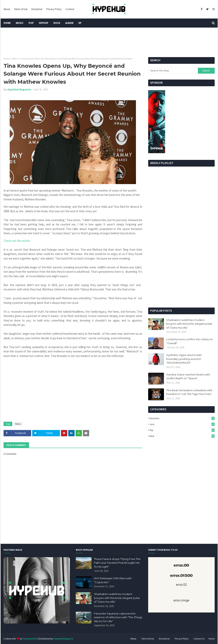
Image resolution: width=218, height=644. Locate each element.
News (15, 59)
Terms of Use (21, 9)
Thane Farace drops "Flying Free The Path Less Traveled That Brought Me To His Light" (117, 563)
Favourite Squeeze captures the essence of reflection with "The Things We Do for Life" (118, 617)
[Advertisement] (181, 274)
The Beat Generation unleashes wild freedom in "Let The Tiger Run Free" (189, 392)
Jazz (182, 424)
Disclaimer (37, 9)
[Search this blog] (173, 71)
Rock (182, 436)
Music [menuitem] (20, 23)
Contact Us (199, 639)
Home (7, 59)
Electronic (182, 418)
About (7, 9)
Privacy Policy (54, 9)
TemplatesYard (30, 639)
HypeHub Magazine (19, 89)
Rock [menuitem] (57, 23)
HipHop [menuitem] (44, 23)
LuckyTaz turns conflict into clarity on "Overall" (190, 341)
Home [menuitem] (7, 23)
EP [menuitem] (80, 23)
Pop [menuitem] (31, 23)
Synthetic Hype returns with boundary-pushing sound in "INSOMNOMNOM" (184, 359)
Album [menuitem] (69, 23)
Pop (182, 430)
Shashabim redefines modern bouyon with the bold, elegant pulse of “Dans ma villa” (189, 324)
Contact (70, 9)
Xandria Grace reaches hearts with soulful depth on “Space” (188, 376)
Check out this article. (17, 241)
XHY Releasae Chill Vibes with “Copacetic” (113, 580)
